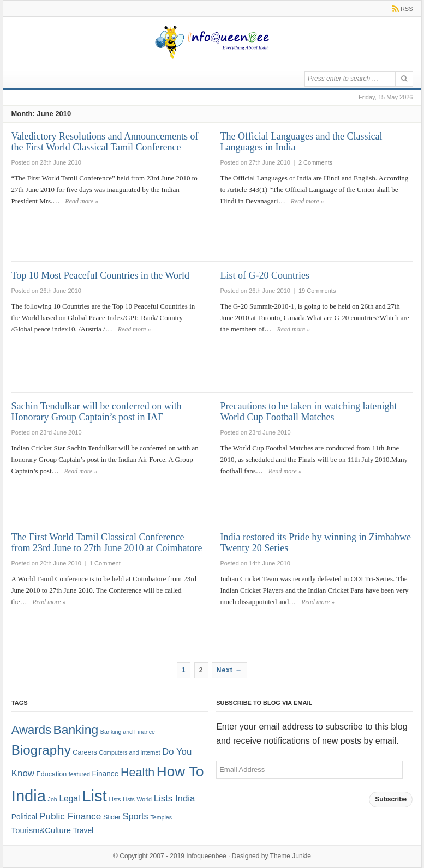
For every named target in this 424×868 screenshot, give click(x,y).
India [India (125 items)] (29, 796)
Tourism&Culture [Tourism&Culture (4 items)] (41, 830)
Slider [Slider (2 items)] (112, 817)
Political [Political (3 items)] (24, 817)
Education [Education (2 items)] (52, 774)
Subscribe (391, 799)
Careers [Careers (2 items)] (85, 752)
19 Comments (317, 291)
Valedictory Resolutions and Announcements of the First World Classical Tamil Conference (105, 142)
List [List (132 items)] (94, 796)
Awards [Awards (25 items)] (31, 730)
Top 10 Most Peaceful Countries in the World (100, 275)
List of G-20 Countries (265, 275)
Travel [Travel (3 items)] (83, 831)
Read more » (82, 201)
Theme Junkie (291, 856)
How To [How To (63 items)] (180, 771)
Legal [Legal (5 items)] (69, 798)
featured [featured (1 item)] (79, 774)
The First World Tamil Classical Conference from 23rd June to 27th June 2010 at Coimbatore (107, 542)
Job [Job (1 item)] (53, 799)
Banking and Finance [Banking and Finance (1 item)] (128, 732)
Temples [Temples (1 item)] (161, 817)
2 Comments (315, 162)
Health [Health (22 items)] (138, 773)
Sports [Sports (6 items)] (136, 816)
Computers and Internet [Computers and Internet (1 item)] (129, 752)
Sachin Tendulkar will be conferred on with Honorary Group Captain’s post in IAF (97, 412)
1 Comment (105, 563)
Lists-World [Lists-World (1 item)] (137, 799)
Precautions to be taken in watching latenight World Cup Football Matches (309, 412)
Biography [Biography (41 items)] (41, 750)
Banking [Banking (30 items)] (76, 730)
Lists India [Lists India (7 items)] (175, 798)
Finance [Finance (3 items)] (105, 774)
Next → (229, 670)
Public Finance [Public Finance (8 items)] (70, 816)
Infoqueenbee (206, 856)
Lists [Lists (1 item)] (115, 799)
